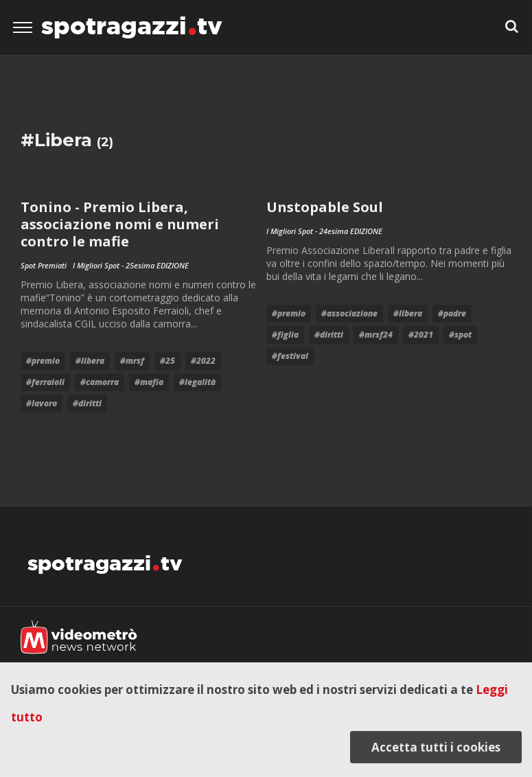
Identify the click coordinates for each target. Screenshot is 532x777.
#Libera (90, 363)
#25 (167, 363)
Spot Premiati (44, 266)
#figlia (285, 337)
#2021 (421, 337)
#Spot (460, 337)
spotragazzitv (132, 22)
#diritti (87, 405)
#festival (290, 358)
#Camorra (100, 384)
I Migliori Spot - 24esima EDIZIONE (324, 232)
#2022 (203, 363)
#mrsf (132, 363)
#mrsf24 (376, 337)
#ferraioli (45, 384)
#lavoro (42, 405)
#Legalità (197, 384)
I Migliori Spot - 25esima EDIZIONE (131, 266)
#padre (452, 315)
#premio (43, 363)
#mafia (149, 384)
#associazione (349, 315)
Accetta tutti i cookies (436, 747)
